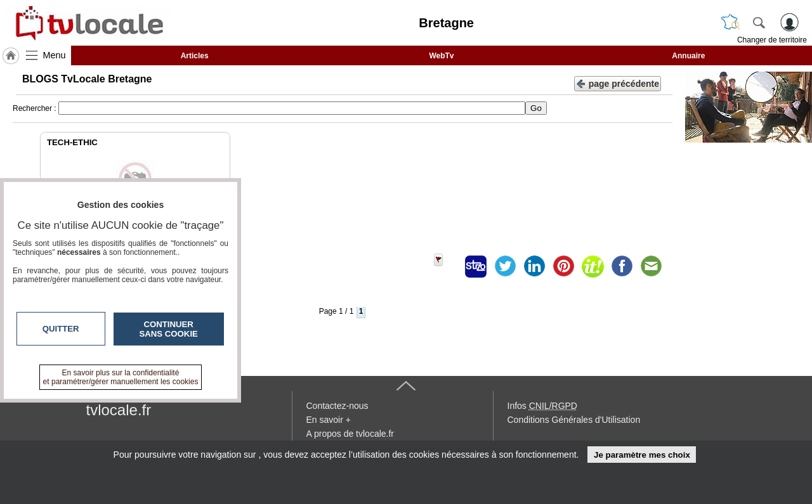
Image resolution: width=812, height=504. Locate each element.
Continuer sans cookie (169, 329)
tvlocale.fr (119, 410)
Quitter (61, 329)
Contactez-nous (337, 406)
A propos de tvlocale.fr (350, 434)
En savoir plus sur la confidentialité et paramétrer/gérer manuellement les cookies (121, 377)
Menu (55, 55)
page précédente (618, 83)
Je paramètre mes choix (642, 455)
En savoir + (329, 420)
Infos (542, 406)
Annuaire (688, 56)
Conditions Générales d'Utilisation (574, 420)
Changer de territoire (772, 40)
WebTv (441, 56)
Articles (195, 56)
